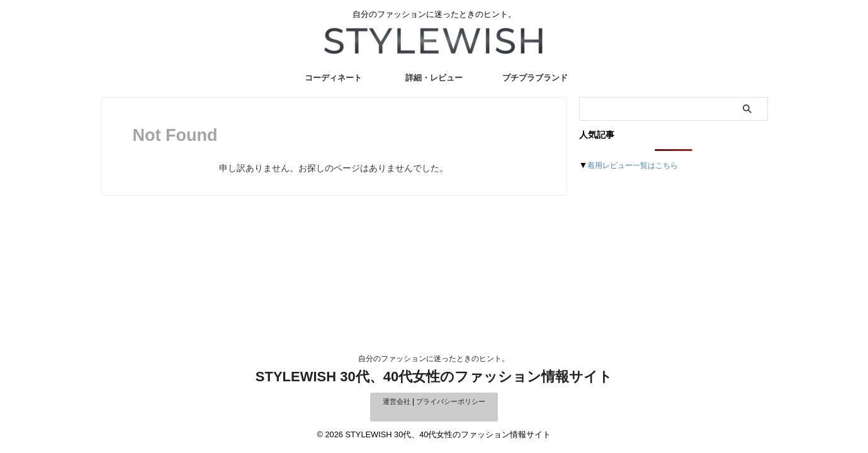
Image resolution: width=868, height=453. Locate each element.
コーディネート (333, 78)
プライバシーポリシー (452, 401)
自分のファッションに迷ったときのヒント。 (434, 359)
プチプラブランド (535, 78)
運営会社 (393, 401)
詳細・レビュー (434, 78)
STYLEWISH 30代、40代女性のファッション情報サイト (434, 377)
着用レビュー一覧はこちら (640, 165)
